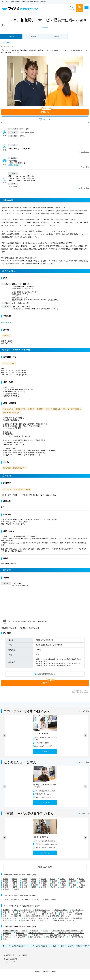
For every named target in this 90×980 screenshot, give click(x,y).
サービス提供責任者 (40, 946)
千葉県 (54, 946)
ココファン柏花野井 (75, 946)
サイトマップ (9, 962)
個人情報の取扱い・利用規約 (16, 955)
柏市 (62, 946)
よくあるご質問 (10, 959)
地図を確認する (14, 165)
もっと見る (85, 711)
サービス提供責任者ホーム (18, 946)
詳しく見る (85, 152)
